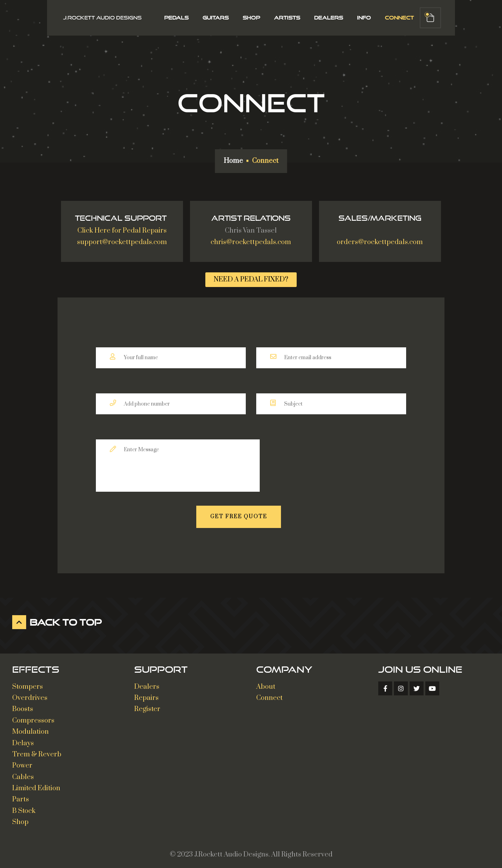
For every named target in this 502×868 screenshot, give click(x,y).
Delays (23, 740)
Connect (397, 18)
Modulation (31, 729)
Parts (21, 797)
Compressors (33, 718)
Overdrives (30, 695)
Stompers (28, 684)
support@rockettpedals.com (122, 239)
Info (362, 18)
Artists (285, 18)
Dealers (326, 18)
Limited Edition (36, 786)
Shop (249, 18)
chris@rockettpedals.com (251, 239)
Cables (23, 774)
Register (147, 706)
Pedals (174, 18)
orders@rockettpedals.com (380, 239)
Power (22, 763)
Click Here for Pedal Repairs (122, 228)
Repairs (146, 695)
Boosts (23, 706)
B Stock (24, 808)
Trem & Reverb (37, 752)
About (266, 684)
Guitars (213, 18)
